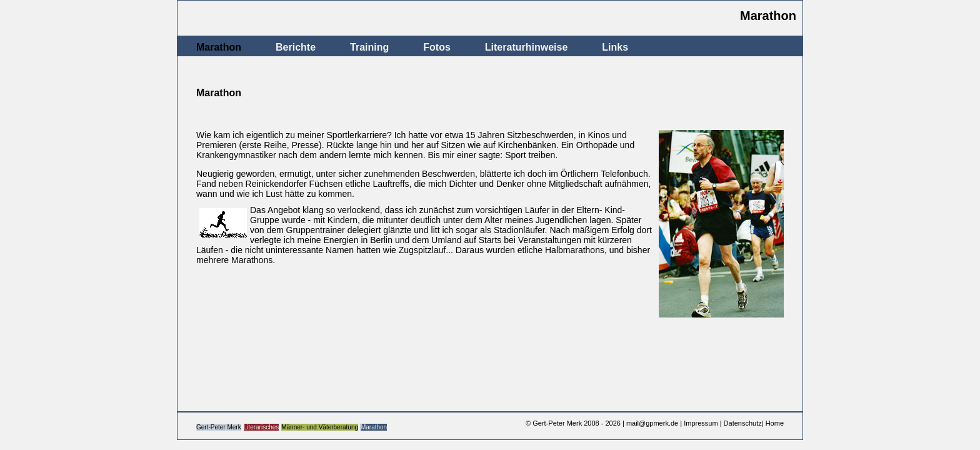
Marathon (219, 47)
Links (615, 47)
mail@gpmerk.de (652, 423)
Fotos (437, 47)
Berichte (296, 47)
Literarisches (262, 427)
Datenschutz (743, 423)
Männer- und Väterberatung (320, 427)
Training (369, 47)
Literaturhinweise (526, 47)
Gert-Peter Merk (219, 427)
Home (775, 423)
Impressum (701, 423)
